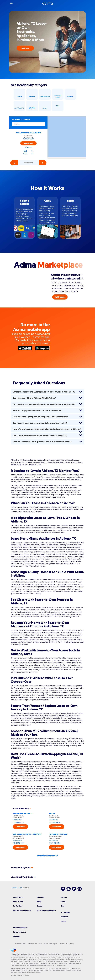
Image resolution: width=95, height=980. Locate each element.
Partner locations (19, 932)
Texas (21, 888)
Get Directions (17, 820)
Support (40, 906)
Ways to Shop (18, 902)
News (39, 902)
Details (25, 152)
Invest (63, 902)
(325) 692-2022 (29, 139)
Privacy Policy (32, 944)
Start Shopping (60, 297)
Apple (26, 349)
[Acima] (47, 4)
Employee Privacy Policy (66, 944)
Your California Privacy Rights (48, 944)
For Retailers (18, 906)
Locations (14, 888)
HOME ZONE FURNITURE (58, 834)
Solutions (64, 917)
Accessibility (66, 912)
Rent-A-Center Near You (22, 910)
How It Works (18, 897)
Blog (63, 906)
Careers (64, 897)
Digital (63, 921)
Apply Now (28, 143)
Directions (28, 147)
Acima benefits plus (20, 928)
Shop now (25, 48)
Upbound (17, 936)
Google (43, 349)
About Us (41, 897)
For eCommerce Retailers (46, 910)
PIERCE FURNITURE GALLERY (28, 133)
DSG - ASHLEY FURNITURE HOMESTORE (27, 834)
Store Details (20, 827)
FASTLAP (52, 814)
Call (33, 152)
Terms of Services (21, 944)
